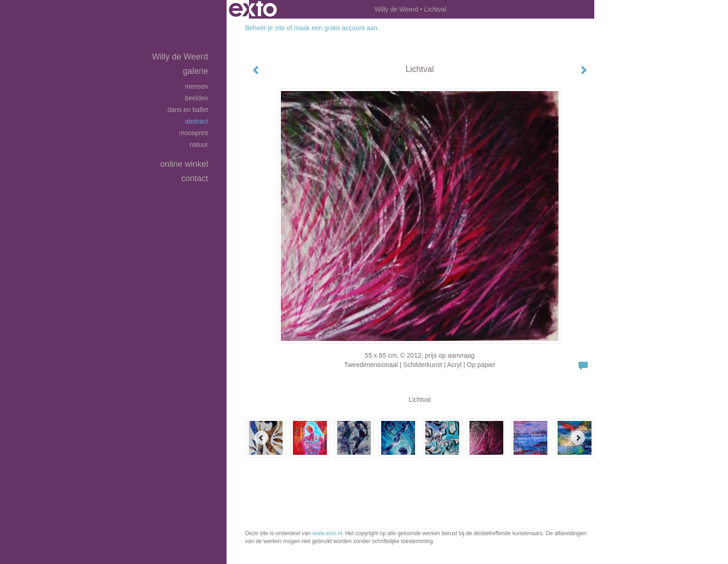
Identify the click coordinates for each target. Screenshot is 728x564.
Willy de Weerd (396, 9)
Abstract (196, 121)
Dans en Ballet (188, 110)
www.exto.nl (327, 533)
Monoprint (194, 133)
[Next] (578, 438)
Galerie (195, 71)
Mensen (196, 86)
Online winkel (184, 164)
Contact (195, 178)
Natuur (199, 144)
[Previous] (261, 438)
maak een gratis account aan (336, 28)
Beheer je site (265, 28)
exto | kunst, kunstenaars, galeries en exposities (253, 9)
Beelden (196, 98)
